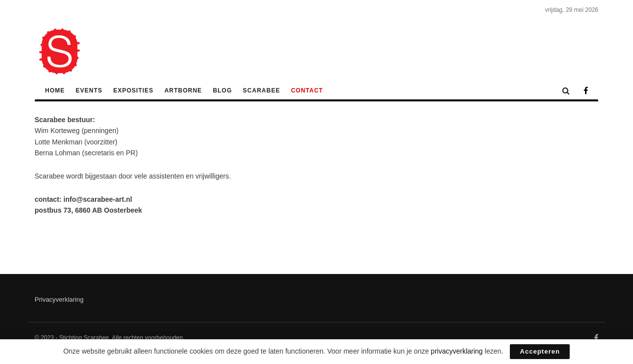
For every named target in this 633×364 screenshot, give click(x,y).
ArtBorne (183, 91)
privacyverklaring (457, 351)
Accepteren (540, 351)
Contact (307, 91)
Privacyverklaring (59, 299)
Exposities (133, 91)
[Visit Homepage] (59, 51)
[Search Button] (566, 91)
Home (55, 91)
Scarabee (261, 91)
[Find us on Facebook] (586, 91)
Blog (222, 91)
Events (89, 91)
